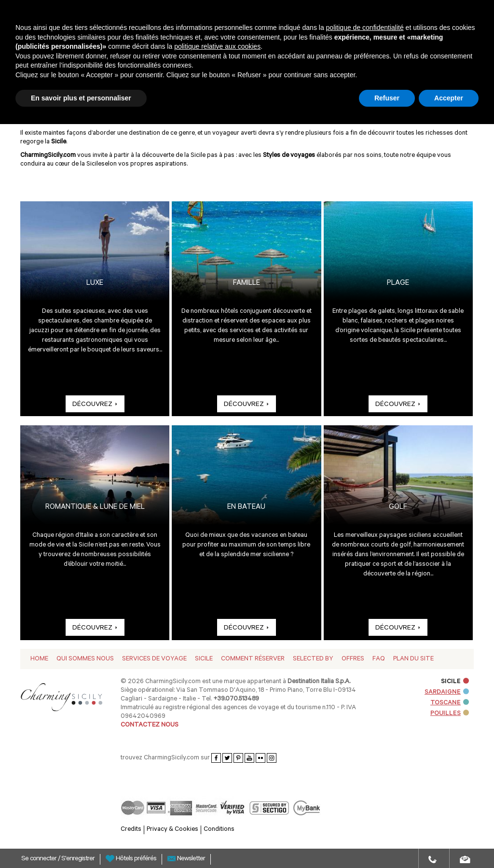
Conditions (219, 830)
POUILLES (450, 714)
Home (39, 659)
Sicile (204, 659)
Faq (379, 659)
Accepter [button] (449, 98)
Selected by (313, 659)
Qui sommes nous (85, 659)
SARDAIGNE (447, 693)
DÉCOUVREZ (95, 405)
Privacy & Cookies (172, 830)
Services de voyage (154, 659)
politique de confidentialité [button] (365, 28)
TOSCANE (450, 703)
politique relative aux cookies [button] (217, 46)
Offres (353, 659)
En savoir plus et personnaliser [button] (81, 98)
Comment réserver (253, 659)
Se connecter (40, 859)
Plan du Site (413, 659)
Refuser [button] (387, 98)
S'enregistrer (78, 859)
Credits (131, 830)
